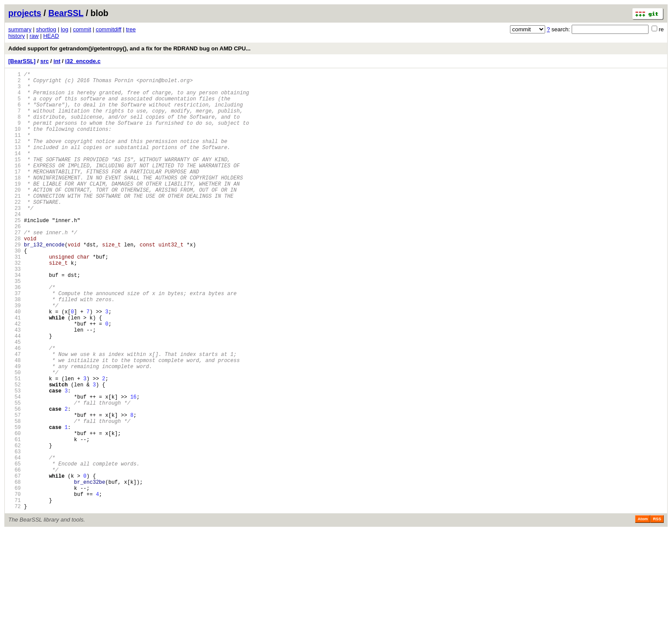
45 (15, 401)
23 (15, 238)
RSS (657, 613)
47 (15, 415)
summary (20, 29)
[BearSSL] (22, 61)
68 (15, 570)
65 (15, 548)
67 (15, 563)
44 (15, 393)
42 (15, 378)
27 (15, 268)
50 (15, 437)
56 (15, 482)
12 (15, 157)
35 (15, 327)
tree (131, 29)
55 (15, 474)
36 (15, 334)
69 (15, 578)
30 (15, 290)
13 (15, 164)
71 (15, 593)
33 (15, 312)
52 (15, 452)
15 (15, 179)
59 (15, 504)
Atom (643, 613)
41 (15, 371)
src (45, 61)
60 (15, 511)
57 (15, 489)
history (17, 36)
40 (15, 364)
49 (15, 430)
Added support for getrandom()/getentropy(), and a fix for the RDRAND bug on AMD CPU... (129, 48)
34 (15, 319)
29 (15, 282)
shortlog (46, 29)
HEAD (51, 36)
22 (15, 231)
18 (15, 201)
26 (15, 260)
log (65, 29)
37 (15, 341)
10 (15, 142)
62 (15, 526)
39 (15, 356)
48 (15, 423)
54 (15, 467)
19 (15, 208)
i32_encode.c (83, 61)
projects (25, 13)
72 (15, 600)
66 (15, 556)
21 (15, 223)
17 (15, 194)
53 (15, 460)
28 (15, 275)
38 (15, 349)
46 (15, 408)
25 (15, 253)
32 (15, 304)
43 (15, 386)
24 (15, 245)
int (57, 61)
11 (15, 149)
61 (15, 519)
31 (15, 297)
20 (15, 216)
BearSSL (66, 13)
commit (82, 29)
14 (15, 171)
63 (15, 534)
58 (15, 497)
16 (15, 186)
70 (15, 585)
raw (34, 36)
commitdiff (108, 29)
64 (15, 541)
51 (15, 445)
